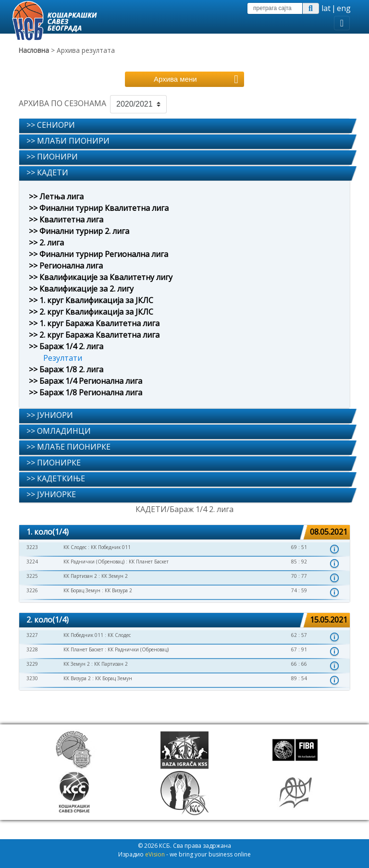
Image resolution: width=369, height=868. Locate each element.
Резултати (63, 358)
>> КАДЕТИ (47, 172)
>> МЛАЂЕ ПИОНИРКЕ (68, 447)
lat (326, 8)
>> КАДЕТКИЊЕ (56, 478)
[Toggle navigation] (342, 23)
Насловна (34, 50)
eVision (155, 854)
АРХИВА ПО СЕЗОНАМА (62, 103)
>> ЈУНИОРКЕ (51, 494)
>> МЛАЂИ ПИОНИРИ (68, 141)
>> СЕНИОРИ (51, 125)
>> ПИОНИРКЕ (54, 463)
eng (344, 8)
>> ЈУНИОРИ (50, 415)
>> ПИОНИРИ (52, 157)
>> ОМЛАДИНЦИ (59, 431)
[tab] (184, 126)
